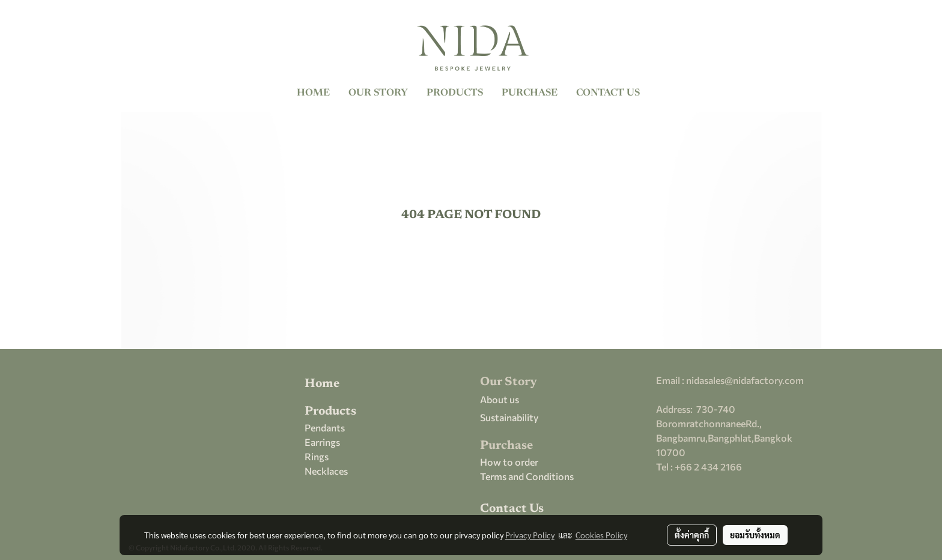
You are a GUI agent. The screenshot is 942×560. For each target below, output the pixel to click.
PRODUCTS (455, 93)
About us (500, 399)
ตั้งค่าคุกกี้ (692, 535)
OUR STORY (378, 93)
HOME (313, 93)
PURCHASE (530, 93)
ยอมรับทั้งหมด (755, 535)
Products (330, 412)
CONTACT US (608, 93)
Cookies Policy (601, 535)
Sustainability (509, 417)
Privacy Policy (530, 535)
